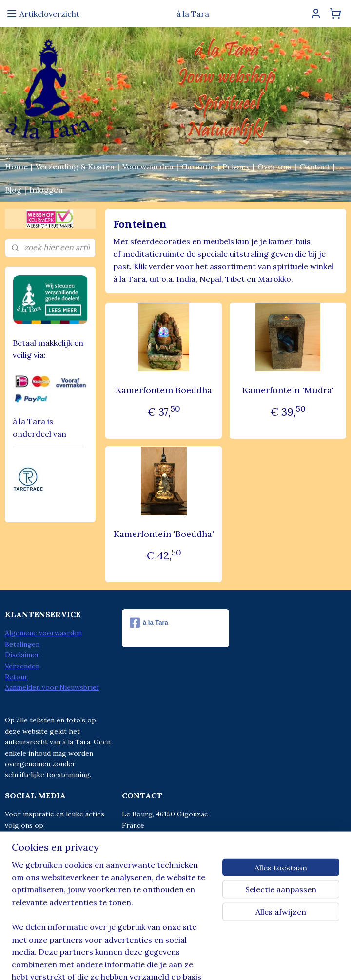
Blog (13, 190)
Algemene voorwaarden (43, 633)
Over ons (274, 166)
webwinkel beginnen (187, 962)
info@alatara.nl (167, 858)
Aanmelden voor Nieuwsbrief (52, 687)
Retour (16, 677)
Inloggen (46, 190)
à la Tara (149, 623)
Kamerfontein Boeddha (163, 390)
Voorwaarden (148, 166)
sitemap (136, 962)
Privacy (236, 166)
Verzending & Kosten (75, 166)
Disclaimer (22, 655)
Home (16, 166)
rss (153, 962)
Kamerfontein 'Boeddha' (163, 534)
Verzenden (22, 666)
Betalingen (22, 644)
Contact (315, 166)
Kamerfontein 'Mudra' (288, 390)
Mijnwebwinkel (269, 962)
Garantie (198, 166)
